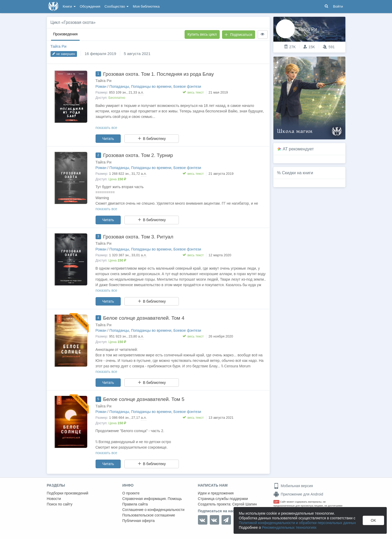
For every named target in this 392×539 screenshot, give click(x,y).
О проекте (131, 493)
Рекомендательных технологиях (289, 527)
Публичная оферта (139, 521)
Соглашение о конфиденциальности (153, 510)
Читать (108, 139)
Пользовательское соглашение (149, 515)
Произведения (65, 34)
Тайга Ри (59, 46)
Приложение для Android (298, 494)
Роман (101, 86)
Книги (69, 6)
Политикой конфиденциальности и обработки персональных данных (297, 523)
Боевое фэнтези (187, 86)
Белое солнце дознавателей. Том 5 (144, 399)
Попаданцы (119, 86)
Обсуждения (90, 6)
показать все (106, 128)
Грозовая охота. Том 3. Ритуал (138, 237)
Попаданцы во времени (151, 86)
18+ (276, 502)
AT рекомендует (298, 149)
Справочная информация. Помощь (152, 499)
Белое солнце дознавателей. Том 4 (144, 318)
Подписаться (238, 35)
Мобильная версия (293, 486)
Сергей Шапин (245, 504)
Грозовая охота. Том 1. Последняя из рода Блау (159, 74)
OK (373, 520)
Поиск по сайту (60, 504)
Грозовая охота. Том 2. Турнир (138, 155)
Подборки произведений (68, 493)
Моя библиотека (146, 6)
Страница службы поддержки (223, 499)
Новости (54, 499)
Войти (338, 6)
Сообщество (117, 6)
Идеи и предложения (216, 493)
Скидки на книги (298, 173)
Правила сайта (135, 504)
